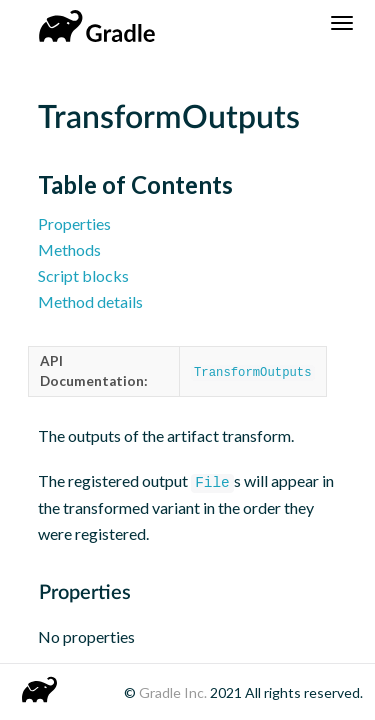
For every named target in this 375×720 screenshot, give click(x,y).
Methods (69, 249)
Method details (90, 301)
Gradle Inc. (174, 692)
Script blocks (83, 275)
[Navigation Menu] (342, 23)
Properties (74, 223)
